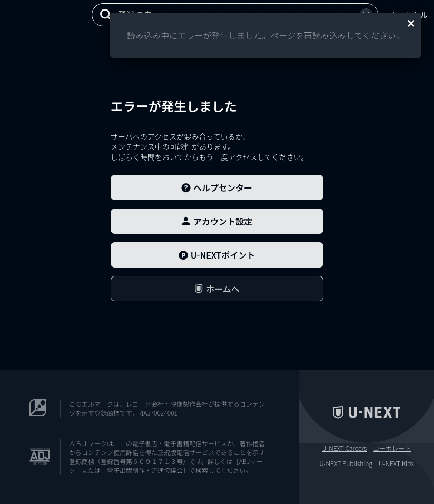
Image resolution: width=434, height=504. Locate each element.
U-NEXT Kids (396, 463)
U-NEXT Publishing (346, 463)
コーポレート (392, 448)
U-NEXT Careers (345, 448)
